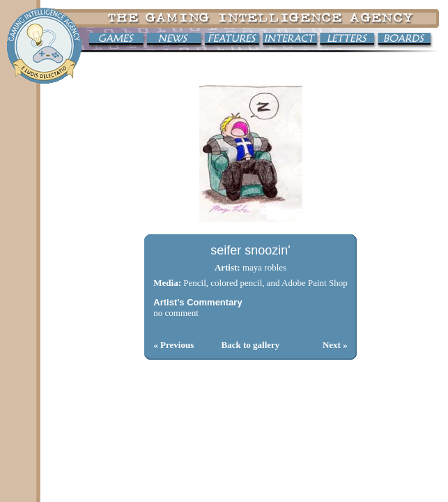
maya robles (264, 267)
